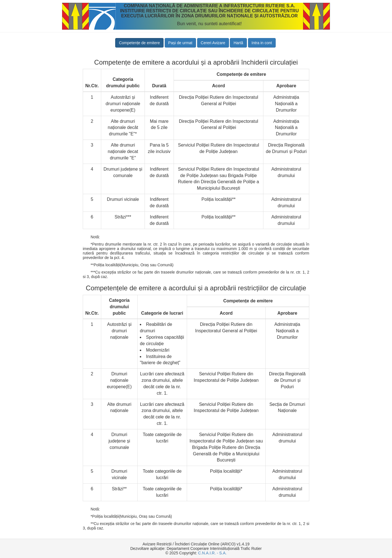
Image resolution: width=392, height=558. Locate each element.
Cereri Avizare (213, 43)
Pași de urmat (180, 43)
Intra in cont (262, 43)
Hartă (238, 43)
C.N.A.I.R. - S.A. (212, 553)
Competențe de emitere (139, 43)
